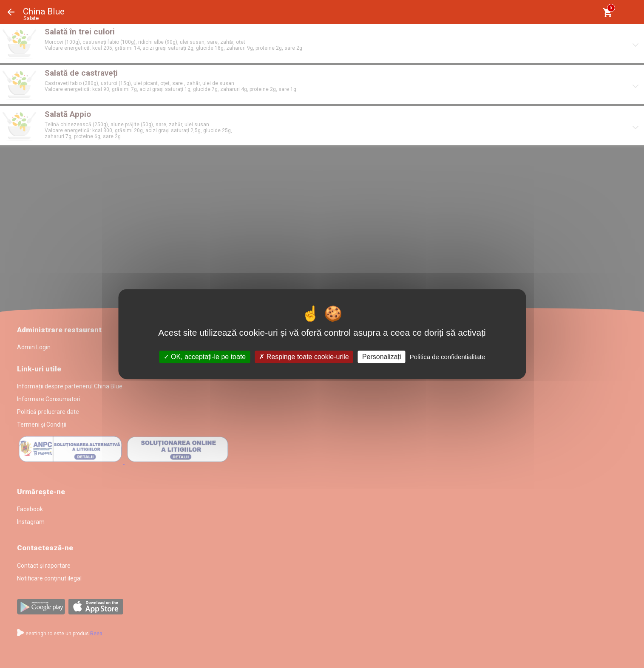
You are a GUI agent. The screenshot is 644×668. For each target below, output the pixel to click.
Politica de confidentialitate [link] (448, 357)
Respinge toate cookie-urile (304, 357)
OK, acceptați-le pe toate (205, 357)
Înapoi (11, 12)
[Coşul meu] (607, 13)
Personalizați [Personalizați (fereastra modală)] (382, 357)
